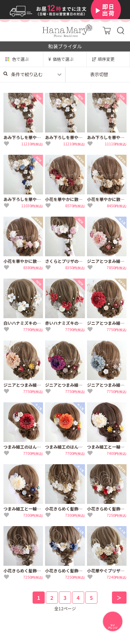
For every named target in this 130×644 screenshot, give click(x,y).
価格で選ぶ (63, 59)
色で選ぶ (20, 59)
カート (107, 30)
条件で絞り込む (23, 74)
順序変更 (106, 59)
